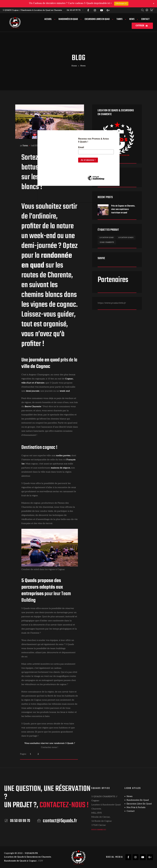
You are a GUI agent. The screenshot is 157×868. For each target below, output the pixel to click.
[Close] (119, 131)
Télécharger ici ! (121, 3)
